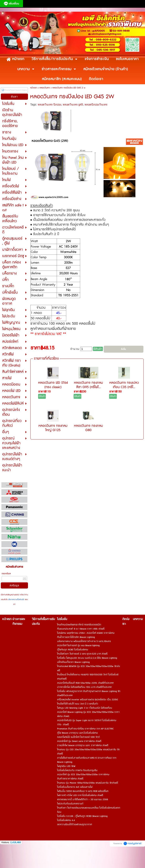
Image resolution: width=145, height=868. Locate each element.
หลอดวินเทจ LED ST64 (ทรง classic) (53, 385)
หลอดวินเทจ (45, 88)
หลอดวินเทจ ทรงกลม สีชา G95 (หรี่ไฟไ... (88, 385)
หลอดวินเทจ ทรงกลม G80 (88, 428)
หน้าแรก (34, 88)
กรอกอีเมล (6, 574)
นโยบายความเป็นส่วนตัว (16, 600)
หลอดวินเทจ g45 (73, 104)
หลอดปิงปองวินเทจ (96, 104)
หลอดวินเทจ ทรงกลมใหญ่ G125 (53, 428)
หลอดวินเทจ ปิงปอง (49, 104)
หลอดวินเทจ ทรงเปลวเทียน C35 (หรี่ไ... (124, 385)
